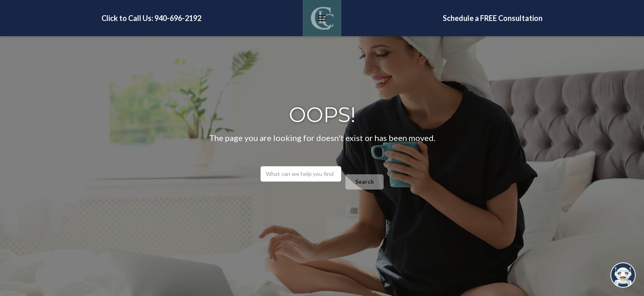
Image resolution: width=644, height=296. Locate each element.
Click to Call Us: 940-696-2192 (151, 18)
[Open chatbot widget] (623, 275)
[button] (322, 18)
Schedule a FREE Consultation (493, 18)
